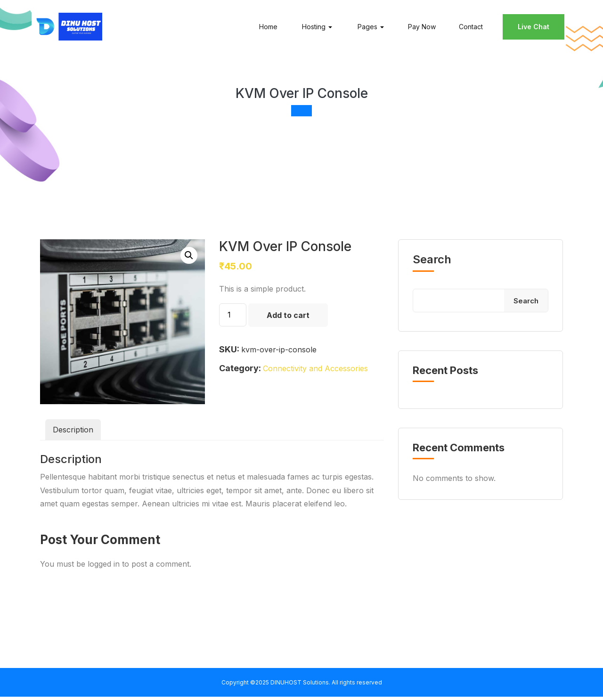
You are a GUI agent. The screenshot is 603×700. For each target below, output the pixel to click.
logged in (104, 567)
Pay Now (420, 28)
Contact (469, 28)
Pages (366, 28)
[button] (189, 259)
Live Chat (532, 28)
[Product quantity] (233, 318)
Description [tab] (73, 433)
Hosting (312, 28)
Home (267, 28)
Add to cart (288, 318)
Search (432, 263)
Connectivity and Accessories (315, 372)
